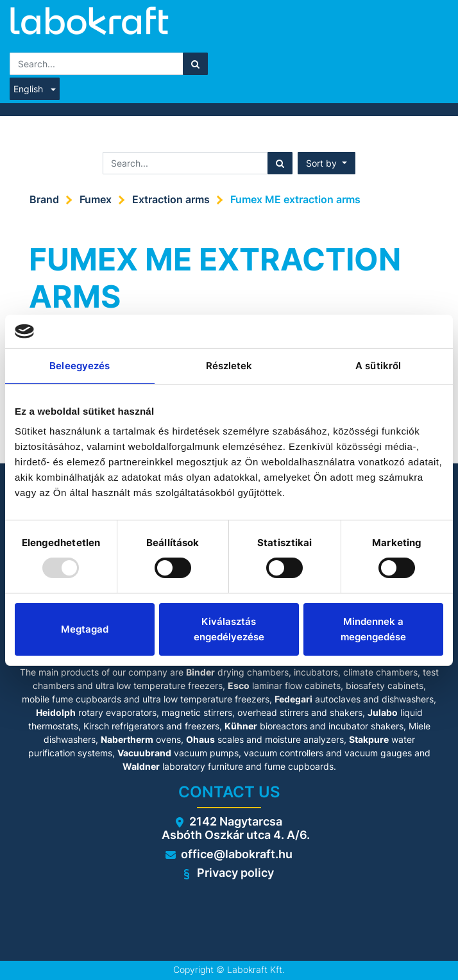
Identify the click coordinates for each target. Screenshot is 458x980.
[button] (327, 163)
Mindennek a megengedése (373, 629)
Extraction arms (171, 199)
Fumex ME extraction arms (295, 199)
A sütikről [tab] (378, 366)
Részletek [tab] (229, 366)
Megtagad (85, 629)
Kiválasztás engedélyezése (229, 629)
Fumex (96, 199)
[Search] (195, 64)
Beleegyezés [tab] (80, 366)
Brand (44, 199)
